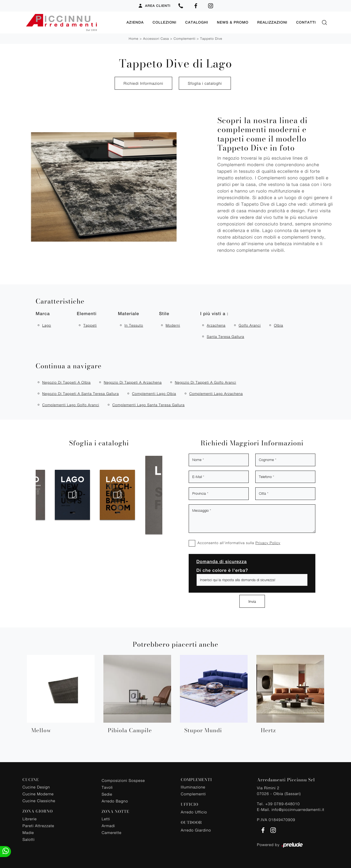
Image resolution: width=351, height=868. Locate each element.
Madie (28, 832)
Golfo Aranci (250, 325)
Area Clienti (154, 6)
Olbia (279, 325)
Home (133, 39)
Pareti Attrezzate (38, 826)
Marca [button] (43, 314)
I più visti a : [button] (214, 314)
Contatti (306, 22)
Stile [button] (164, 314)
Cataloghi (197, 22)
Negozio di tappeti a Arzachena (133, 382)
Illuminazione (193, 787)
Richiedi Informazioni (143, 83)
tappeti (90, 325)
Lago (47, 325)
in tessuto (134, 325)
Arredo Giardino (196, 830)
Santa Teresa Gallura (226, 337)
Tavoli (107, 787)
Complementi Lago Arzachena (216, 394)
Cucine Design (36, 787)
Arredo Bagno (115, 801)
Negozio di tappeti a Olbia (66, 382)
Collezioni (164, 22)
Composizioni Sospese (123, 780)
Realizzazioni (272, 22)
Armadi (108, 826)
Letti (106, 819)
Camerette (112, 832)
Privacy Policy (268, 543)
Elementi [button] (87, 314)
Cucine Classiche (39, 801)
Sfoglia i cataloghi (205, 83)
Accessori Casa (156, 39)
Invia (252, 601)
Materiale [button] (128, 314)
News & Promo (233, 22)
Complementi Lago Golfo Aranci (71, 405)
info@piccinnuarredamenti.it (298, 809)
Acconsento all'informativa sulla (239, 543)
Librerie (30, 819)
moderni (173, 325)
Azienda (135, 22)
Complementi (185, 39)
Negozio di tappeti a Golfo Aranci (206, 382)
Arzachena (216, 325)
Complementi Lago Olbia (154, 394)
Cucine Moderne (38, 794)
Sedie (107, 794)
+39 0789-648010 (282, 804)
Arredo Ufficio (194, 812)
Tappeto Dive (211, 39)
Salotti (29, 839)
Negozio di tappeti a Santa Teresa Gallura (80, 394)
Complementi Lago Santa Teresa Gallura (149, 405)
